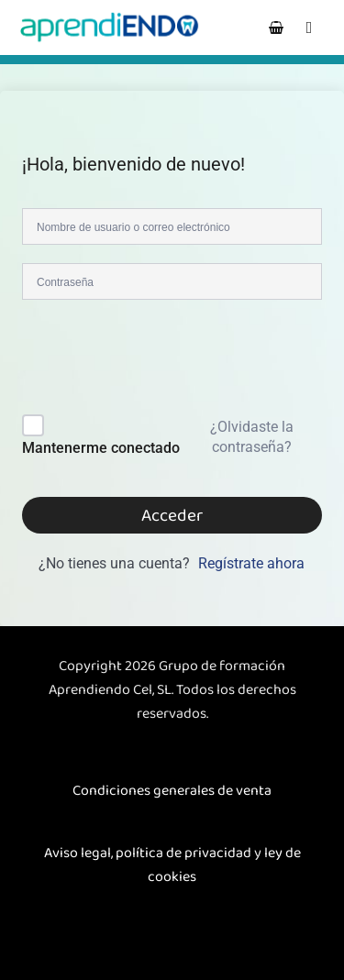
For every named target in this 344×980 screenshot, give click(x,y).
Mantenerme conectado (101, 448)
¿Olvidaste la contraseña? (252, 437)
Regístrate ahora (251, 563)
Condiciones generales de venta (172, 791)
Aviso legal (78, 853)
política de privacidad (183, 853)
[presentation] (146, 361)
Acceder (172, 516)
